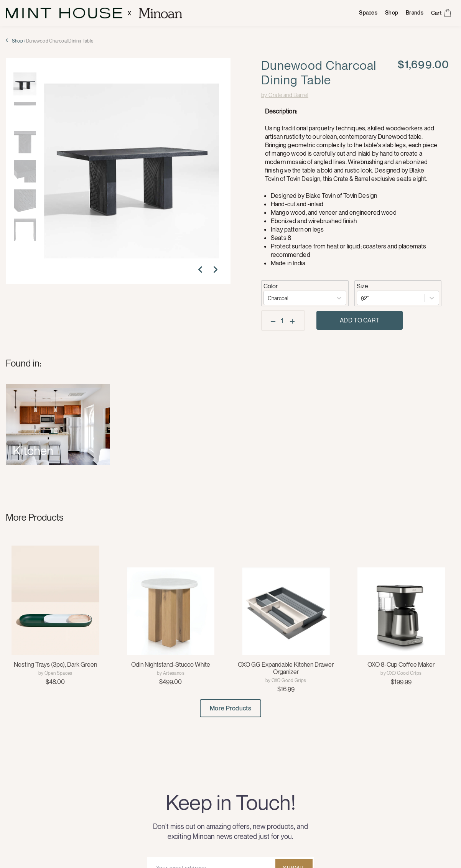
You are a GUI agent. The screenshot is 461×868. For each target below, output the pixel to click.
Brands (415, 13)
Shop (392, 13)
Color (271, 286)
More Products (230, 708)
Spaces (368, 13)
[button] (202, 271)
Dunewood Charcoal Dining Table (60, 41)
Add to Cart (360, 320)
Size (362, 286)
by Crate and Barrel (285, 95)
